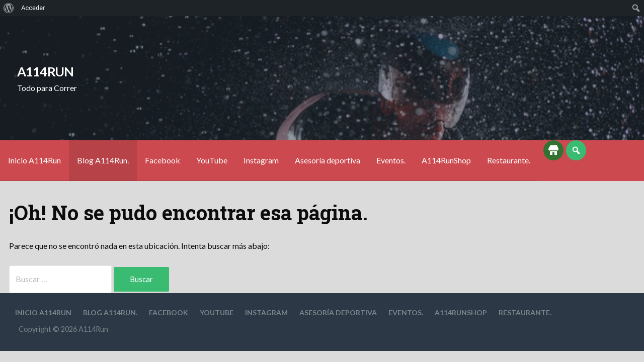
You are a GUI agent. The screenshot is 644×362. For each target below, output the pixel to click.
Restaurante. (509, 160)
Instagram (261, 160)
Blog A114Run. (103, 160)
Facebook (163, 160)
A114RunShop (446, 160)
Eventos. (391, 160)
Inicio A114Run (34, 160)
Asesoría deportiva (328, 160)
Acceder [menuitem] (33, 8)
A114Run (46, 71)
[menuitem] (9, 8)
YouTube (212, 160)
